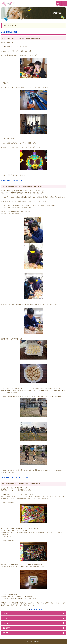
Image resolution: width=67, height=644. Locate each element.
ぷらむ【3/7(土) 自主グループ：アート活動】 (15, 477)
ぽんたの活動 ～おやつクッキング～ (13, 180)
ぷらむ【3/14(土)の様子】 (9, 32)
